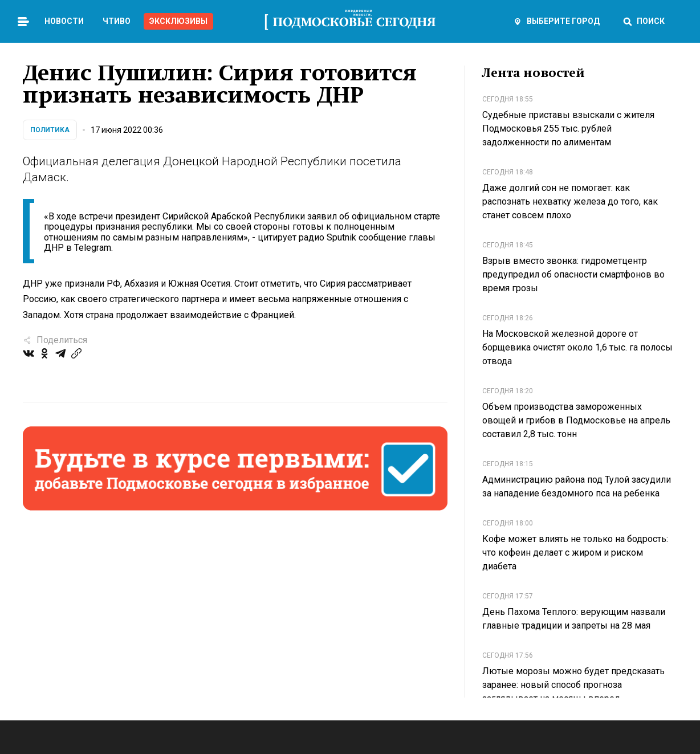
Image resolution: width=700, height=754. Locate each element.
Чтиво (117, 21)
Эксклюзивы (178, 21)
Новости (64, 21)
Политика (50, 130)
